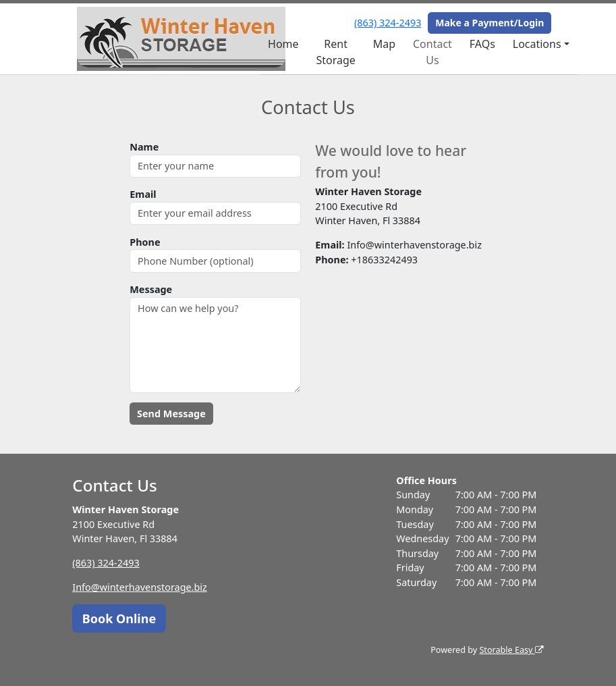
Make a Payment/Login (489, 23)
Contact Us (432, 52)
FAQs (482, 44)
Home (283, 44)
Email (143, 194)
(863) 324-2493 (388, 23)
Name (144, 147)
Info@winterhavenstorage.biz (140, 587)
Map (384, 44)
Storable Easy (511, 650)
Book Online (119, 618)
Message (151, 289)
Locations (537, 44)
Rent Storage (335, 52)
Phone (145, 242)
